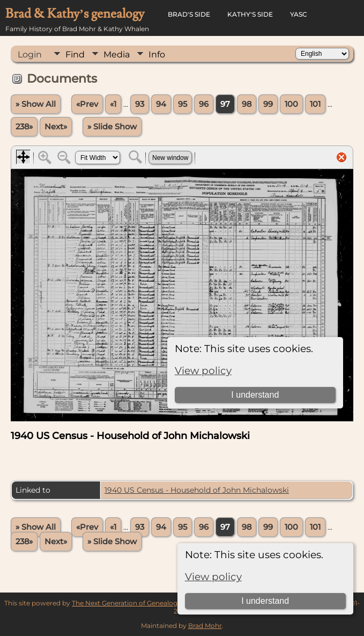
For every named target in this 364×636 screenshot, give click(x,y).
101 (315, 104)
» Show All (36, 104)
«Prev (87, 104)
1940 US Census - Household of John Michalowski (197, 490)
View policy (213, 577)
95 (183, 104)
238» (24, 127)
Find (75, 54)
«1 (113, 104)
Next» (56, 127)
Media (117, 54)
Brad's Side (189, 14)
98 (247, 104)
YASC (299, 14)
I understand (265, 601)
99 (268, 104)
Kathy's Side (250, 14)
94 (161, 104)
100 (291, 104)
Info (157, 54)
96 (204, 104)
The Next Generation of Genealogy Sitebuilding (146, 603)
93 (140, 104)
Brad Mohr (205, 626)
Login (30, 54)
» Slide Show (112, 127)
